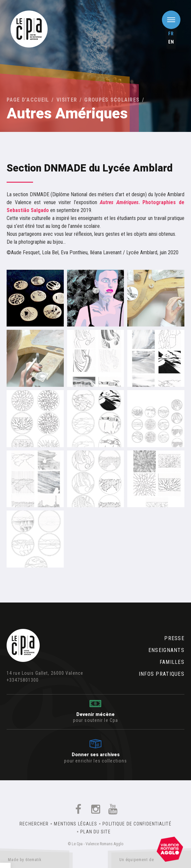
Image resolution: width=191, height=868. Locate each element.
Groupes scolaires (112, 100)
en (171, 42)
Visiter (67, 100)
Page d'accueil (28, 100)
